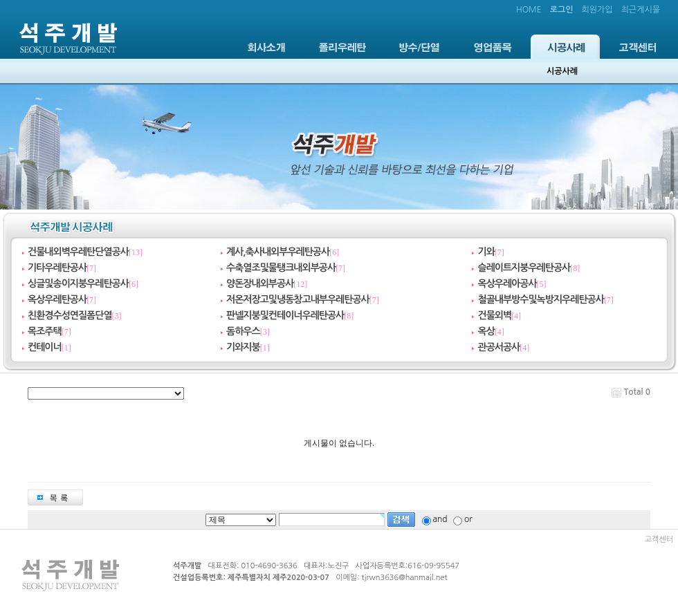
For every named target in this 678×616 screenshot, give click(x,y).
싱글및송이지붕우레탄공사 (78, 283)
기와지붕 (243, 347)
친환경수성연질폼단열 (70, 315)
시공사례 (565, 47)
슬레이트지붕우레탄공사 (524, 268)
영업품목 (493, 47)
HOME (529, 10)
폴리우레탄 (342, 47)
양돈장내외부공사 (260, 283)
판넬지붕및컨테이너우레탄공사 (285, 315)
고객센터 (638, 47)
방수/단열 (419, 47)
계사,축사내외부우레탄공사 (278, 252)
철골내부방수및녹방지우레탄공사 (540, 299)
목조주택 (45, 331)
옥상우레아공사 (507, 283)
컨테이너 (45, 347)
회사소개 (266, 47)
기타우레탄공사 (57, 268)
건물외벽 (494, 315)
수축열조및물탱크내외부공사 (281, 268)
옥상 (486, 331)
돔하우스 (243, 331)
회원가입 (597, 10)
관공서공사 (498, 347)
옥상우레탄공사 (57, 299)
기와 (486, 252)
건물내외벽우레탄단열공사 (78, 252)
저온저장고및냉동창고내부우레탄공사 (298, 299)
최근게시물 (641, 10)
